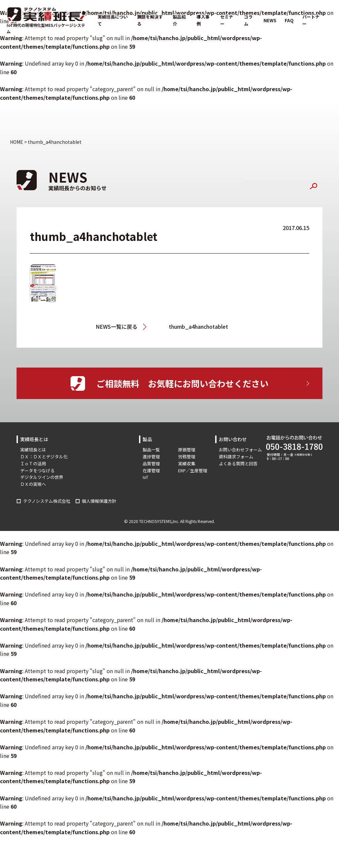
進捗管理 (151, 457)
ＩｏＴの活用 (33, 463)
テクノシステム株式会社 (47, 501)
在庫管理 (151, 470)
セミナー (227, 20)
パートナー (311, 20)
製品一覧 (151, 450)
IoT (145, 477)
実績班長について (113, 20)
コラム (248, 20)
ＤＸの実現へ (33, 484)
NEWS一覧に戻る (117, 326)
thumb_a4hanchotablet (198, 326)
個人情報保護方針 (99, 501)
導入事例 (203, 20)
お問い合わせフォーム (240, 450)
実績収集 (187, 463)
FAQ (289, 20)
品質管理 (151, 463)
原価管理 (187, 450)
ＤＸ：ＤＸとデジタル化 (44, 457)
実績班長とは (33, 450)
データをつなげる (37, 470)
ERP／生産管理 (193, 470)
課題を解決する (150, 20)
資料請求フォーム (236, 457)
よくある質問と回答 (238, 463)
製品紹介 (179, 20)
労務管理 (187, 457)
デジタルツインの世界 (42, 477)
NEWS (270, 20)
